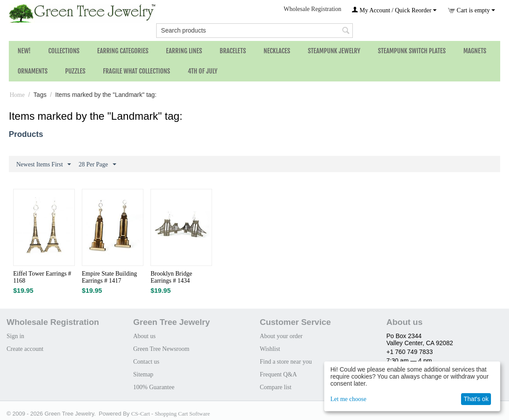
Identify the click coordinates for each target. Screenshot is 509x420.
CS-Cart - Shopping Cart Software (170, 414)
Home (17, 95)
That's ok (476, 399)
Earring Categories (123, 51)
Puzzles (75, 71)
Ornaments (33, 71)
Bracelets (233, 51)
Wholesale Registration (313, 9)
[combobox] (254, 31)
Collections (64, 51)
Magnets (475, 51)
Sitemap (143, 374)
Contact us (146, 362)
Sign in (15, 336)
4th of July (203, 71)
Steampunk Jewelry (334, 51)
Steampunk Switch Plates (412, 51)
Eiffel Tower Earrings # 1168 (42, 277)
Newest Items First (44, 165)
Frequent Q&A (278, 374)
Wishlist (270, 349)
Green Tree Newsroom (161, 349)
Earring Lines (184, 51)
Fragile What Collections (137, 71)
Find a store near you (286, 362)
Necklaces (277, 51)
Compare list (275, 387)
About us (145, 336)
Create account (25, 349)
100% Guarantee (154, 387)
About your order (281, 336)
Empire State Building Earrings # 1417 (109, 277)
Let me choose (348, 399)
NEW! (24, 51)
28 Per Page (97, 165)
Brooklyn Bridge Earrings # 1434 (171, 277)
